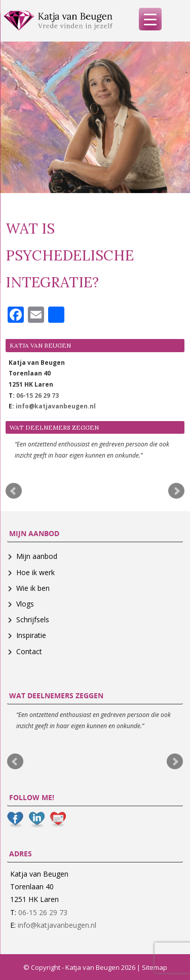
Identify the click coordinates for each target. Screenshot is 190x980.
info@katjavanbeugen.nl (56, 406)
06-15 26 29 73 (37, 395)
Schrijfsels (33, 619)
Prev (14, 491)
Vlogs (25, 604)
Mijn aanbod (37, 556)
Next (176, 491)
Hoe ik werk (35, 572)
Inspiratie (31, 635)
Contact (29, 651)
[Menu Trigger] (150, 19)
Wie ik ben (33, 588)
